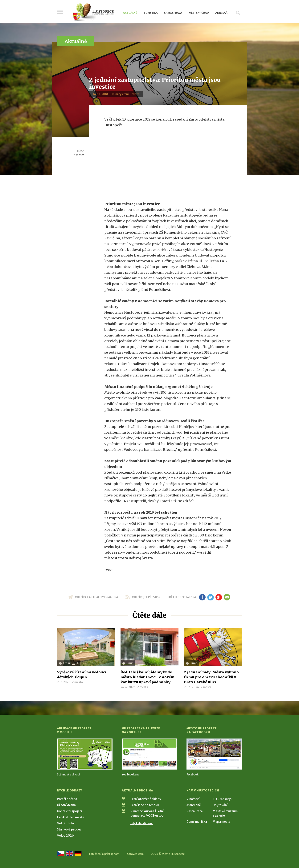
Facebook (193, 774)
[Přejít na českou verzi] (61, 854)
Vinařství (193, 799)
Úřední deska (66, 805)
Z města (79, 155)
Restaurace (195, 811)
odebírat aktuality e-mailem (96, 597)
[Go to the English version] (69, 854)
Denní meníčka (197, 822)
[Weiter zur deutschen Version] (78, 854)
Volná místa (65, 823)
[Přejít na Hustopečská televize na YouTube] (150, 754)
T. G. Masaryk (223, 799)
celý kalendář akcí (142, 823)
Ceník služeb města (71, 817)
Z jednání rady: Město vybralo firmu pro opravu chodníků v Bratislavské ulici (211, 677)
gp (219, 597)
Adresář (221, 13)
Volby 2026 (65, 835)
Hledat (238, 13)
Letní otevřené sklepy (146, 799)
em (227, 597)
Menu (60, 12)
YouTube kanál (131, 774)
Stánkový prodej (69, 829)
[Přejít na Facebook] (214, 754)
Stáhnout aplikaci (68, 774)
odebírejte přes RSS (146, 597)
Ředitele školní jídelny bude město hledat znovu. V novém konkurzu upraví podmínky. (147, 677)
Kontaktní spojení (70, 811)
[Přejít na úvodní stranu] (93, 12)
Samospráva (173, 13)
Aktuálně (130, 13)
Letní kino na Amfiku (145, 805)
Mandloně (194, 805)
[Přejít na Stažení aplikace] (85, 754)
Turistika (151, 13)
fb (202, 597)
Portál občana (67, 799)
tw (210, 597)
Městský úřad (199, 13)
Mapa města (221, 822)
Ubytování (220, 805)
